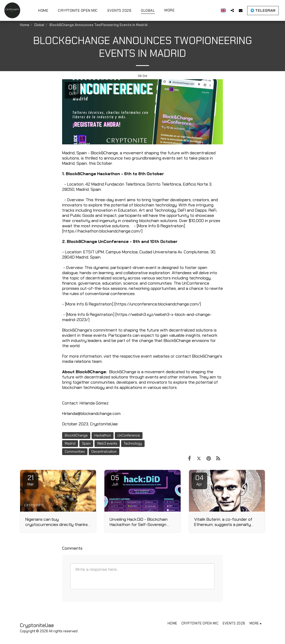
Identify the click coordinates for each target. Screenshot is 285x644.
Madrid (70, 443)
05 (115, 480)
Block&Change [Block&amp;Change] (76, 435)
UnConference (129, 435)
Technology (133, 443)
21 (31, 480)
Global (39, 25)
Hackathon (103, 435)
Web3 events (107, 443)
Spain (86, 443)
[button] (232, 10)
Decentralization (104, 452)
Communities (75, 452)
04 (199, 480)
